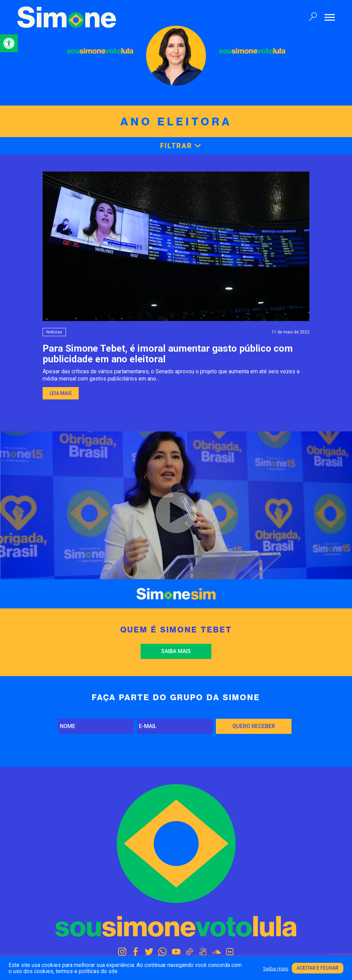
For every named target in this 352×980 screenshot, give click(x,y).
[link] (9, 43)
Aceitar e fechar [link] (318, 968)
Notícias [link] (54, 332)
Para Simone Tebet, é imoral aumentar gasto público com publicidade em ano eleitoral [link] (168, 354)
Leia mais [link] (61, 393)
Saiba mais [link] (176, 651)
